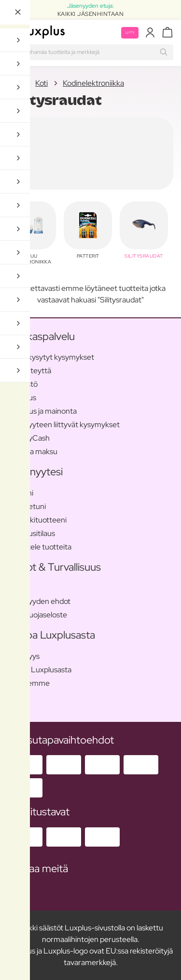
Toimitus (22, 398)
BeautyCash (29, 438)
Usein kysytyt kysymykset (51, 357)
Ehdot (18, 588)
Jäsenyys (24, 656)
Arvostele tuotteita (40, 547)
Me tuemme (29, 683)
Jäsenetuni (27, 506)
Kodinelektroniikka (93, 83)
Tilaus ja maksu (33, 451)
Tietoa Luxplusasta (40, 670)
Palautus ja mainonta (42, 411)
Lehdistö (23, 384)
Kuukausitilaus (31, 533)
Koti (14, 83)
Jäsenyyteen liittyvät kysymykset (64, 425)
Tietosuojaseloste (37, 615)
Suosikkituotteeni (37, 520)
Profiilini (21, 493)
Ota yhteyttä (29, 371)
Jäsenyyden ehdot (39, 601)
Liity (130, 33)
